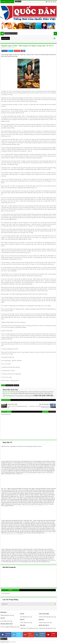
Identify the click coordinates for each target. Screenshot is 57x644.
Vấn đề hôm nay (9, 385)
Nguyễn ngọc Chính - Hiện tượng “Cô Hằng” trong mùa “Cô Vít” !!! (27, 46)
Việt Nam (16, 385)
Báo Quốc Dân (6, 392)
